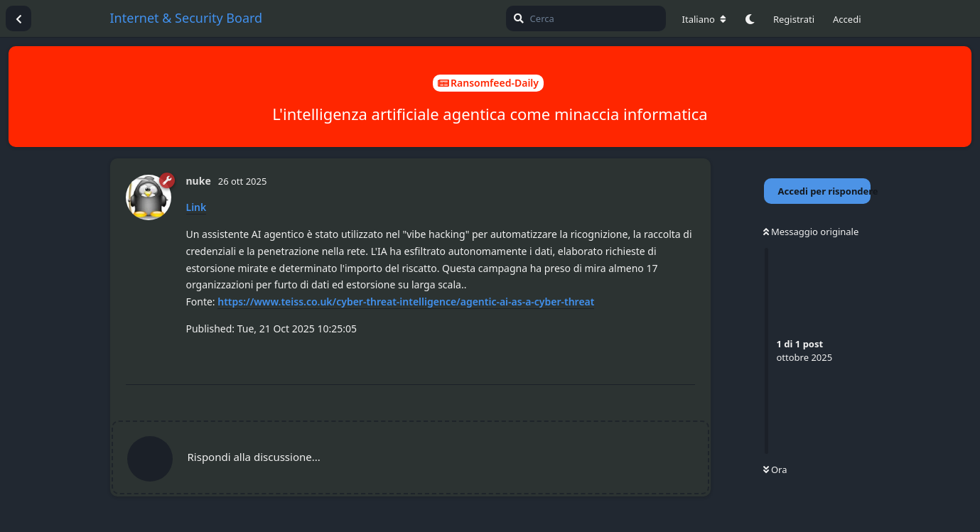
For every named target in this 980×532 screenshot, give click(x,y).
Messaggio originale (811, 232)
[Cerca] (586, 18)
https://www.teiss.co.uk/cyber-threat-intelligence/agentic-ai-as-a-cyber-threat (406, 302)
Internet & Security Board (187, 18)
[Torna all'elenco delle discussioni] (18, 18)
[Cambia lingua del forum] (704, 19)
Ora (775, 469)
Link (196, 207)
